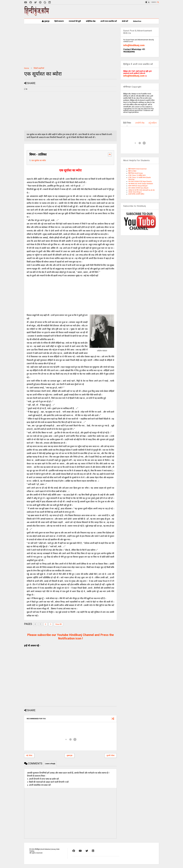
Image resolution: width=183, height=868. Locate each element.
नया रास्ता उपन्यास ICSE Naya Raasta (140, 181)
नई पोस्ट (29, 756)
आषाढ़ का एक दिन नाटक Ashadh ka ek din (142, 190)
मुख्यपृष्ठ (46, 21)
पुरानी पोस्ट (111, 756)
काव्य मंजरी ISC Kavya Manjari (138, 186)
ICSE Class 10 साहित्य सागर (137, 175)
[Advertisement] (113, 12)
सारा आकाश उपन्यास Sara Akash (138, 188)
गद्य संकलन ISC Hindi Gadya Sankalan (141, 184)
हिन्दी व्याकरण (59, 21)
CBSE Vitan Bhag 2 (135, 192)
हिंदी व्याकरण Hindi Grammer (138, 169)
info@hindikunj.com (134, 45)
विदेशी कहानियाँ (39, 68)
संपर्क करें (125, 21)
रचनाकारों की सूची (75, 21)
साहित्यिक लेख (91, 21)
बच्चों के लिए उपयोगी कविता (136, 194)
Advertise (137, 21)
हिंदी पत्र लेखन (132, 171)
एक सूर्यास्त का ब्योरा (39, 160)
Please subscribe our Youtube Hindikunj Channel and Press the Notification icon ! (70, 637)
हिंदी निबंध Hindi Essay (136, 173)
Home (27, 68)
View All (58, 624)
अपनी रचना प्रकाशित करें (109, 21)
